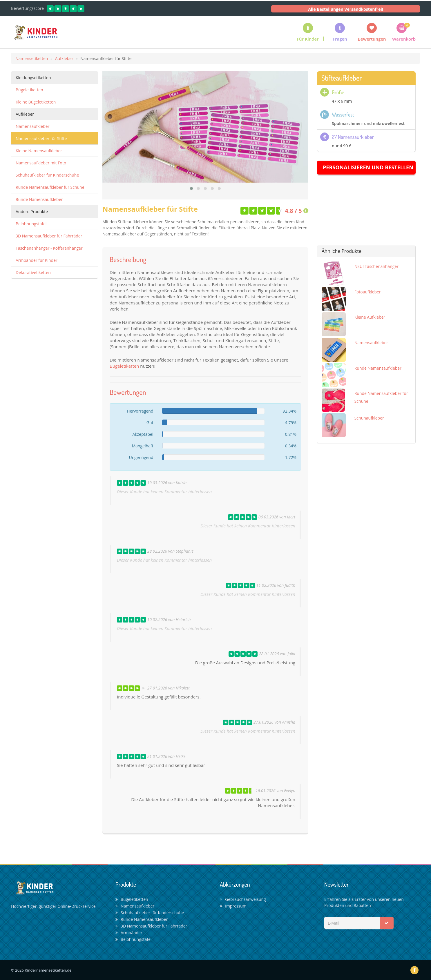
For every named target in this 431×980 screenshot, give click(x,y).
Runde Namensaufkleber (39, 199)
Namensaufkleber (32, 126)
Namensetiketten (32, 58)
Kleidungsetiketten (33, 78)
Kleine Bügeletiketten (36, 102)
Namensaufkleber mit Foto (41, 163)
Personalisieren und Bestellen (368, 167)
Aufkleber (64, 58)
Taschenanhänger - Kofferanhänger (49, 248)
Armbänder (129, 933)
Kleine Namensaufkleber (39, 151)
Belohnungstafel (31, 224)
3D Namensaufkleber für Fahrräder (49, 236)
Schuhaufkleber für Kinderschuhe (47, 175)
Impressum (233, 906)
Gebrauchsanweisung (243, 899)
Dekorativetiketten (33, 272)
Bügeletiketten (29, 90)
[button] (340, 32)
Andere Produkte (32, 212)
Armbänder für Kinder (37, 260)
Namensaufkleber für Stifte (41, 138)
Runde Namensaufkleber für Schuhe (50, 187)
